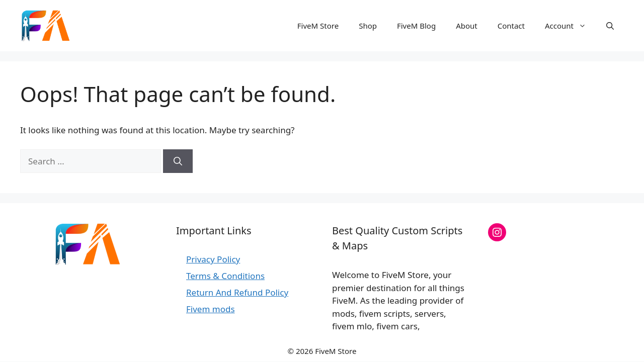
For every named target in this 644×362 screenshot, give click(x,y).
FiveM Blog (416, 26)
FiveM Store (318, 26)
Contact (511, 26)
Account (571, 26)
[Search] (178, 161)
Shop (368, 26)
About (467, 26)
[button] (610, 26)
